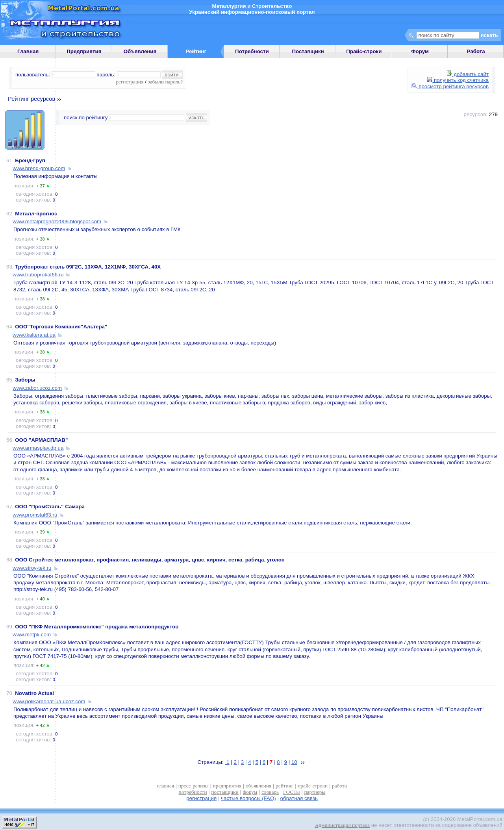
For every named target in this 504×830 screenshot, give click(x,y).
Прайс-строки (364, 51)
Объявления (140, 51)
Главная (28, 51)
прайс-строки (313, 786)
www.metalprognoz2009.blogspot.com (57, 221)
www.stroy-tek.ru (32, 568)
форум (250, 792)
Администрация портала (342, 825)
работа (339, 786)
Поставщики (308, 51)
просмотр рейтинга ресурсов (450, 86)
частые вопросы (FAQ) (248, 798)
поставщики (225, 792)
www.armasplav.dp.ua (38, 448)
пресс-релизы (194, 786)
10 (294, 762)
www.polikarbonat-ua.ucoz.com (49, 701)
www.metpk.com (32, 635)
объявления (258, 786)
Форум (420, 51)
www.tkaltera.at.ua (34, 335)
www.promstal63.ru (35, 515)
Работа (476, 51)
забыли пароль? (165, 82)
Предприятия (84, 51)
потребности (193, 792)
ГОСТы (291, 792)
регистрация (130, 82)
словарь (270, 792)
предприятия (227, 786)
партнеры (315, 792)
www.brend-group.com (39, 168)
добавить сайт (468, 74)
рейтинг (284, 786)
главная (166, 786)
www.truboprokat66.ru (38, 275)
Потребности (252, 51)
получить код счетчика (458, 80)
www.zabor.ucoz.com (37, 388)
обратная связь (299, 798)
